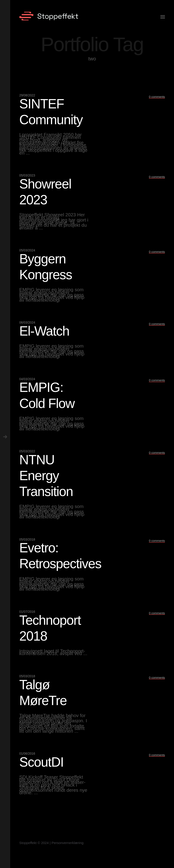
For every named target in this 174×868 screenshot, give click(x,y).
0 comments (157, 97)
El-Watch (44, 331)
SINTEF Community (51, 112)
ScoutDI (41, 762)
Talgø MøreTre (43, 693)
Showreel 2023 (45, 192)
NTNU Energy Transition (46, 476)
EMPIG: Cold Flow (47, 395)
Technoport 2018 (50, 628)
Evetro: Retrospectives (60, 556)
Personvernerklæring (67, 843)
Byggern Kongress (46, 267)
